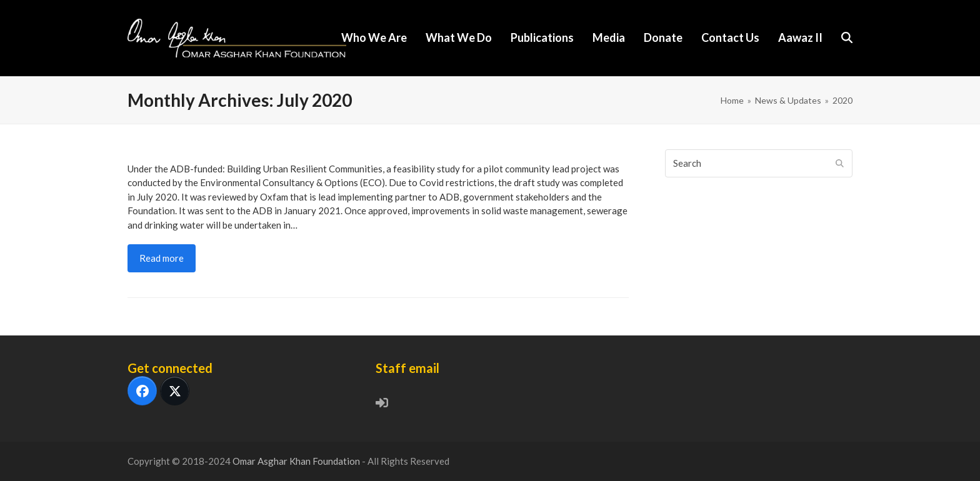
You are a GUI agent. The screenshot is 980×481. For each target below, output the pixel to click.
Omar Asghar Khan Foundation (297, 461)
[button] (847, 38)
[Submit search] (840, 163)
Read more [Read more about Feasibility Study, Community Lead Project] (162, 258)
